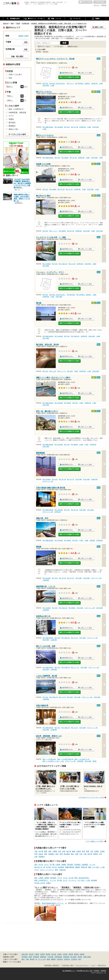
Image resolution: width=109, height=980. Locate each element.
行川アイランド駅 (48, 481)
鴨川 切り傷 (75, 127)
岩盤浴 (11, 119)
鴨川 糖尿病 (65, 158)
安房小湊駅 (100, 231)
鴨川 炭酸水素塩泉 (48, 127)
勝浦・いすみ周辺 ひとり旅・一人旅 (53, 761)
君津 (83, 851)
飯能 (48, 959)
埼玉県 (31, 954)
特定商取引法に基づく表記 (85, 971)
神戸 (80, 959)
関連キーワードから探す (12, 962)
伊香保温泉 (58, 957)
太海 (36, 857)
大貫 (92, 851)
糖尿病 (78, 867)
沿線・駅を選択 (17, 56)
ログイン (97, 5)
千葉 (36, 851)
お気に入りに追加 (86, 73)
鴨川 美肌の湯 (63, 264)
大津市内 (74, 959)
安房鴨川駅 (94, 84)
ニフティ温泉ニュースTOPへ (95, 841)
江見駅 (52, 85)
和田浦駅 (92, 540)
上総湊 (102, 851)
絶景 (56, 870)
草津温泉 (25, 957)
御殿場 (53, 959)
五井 (60, 851)
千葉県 (37, 954)
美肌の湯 (84, 867)
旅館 (90, 867)
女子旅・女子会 (51, 867)
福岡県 (82, 954)
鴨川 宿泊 (45, 84)
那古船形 (67, 854)
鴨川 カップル (62, 371)
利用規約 (97, 971)
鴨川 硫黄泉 (68, 403)
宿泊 (36, 865)
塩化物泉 (61, 867)
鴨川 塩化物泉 (59, 127)
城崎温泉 (43, 957)
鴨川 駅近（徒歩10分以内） (57, 84)
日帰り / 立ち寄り (15, 75)
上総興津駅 (46, 580)
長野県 (71, 954)
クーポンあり (59, 47)
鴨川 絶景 (70, 371)
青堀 (88, 851)
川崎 (27, 959)
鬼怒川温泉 (87, 957)
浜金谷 (41, 854)
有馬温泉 (36, 957)
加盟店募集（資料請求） (52, 965)
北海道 (65, 954)
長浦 (64, 851)
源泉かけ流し (14, 129)
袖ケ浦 (69, 851)
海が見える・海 (40, 867)
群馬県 (48, 954)
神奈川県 (25, 954)
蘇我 (46, 851)
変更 (26, 42)
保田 (46, 854)
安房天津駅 (46, 85)
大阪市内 (60, 959)
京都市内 (67, 959)
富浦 (61, 854)
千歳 (85, 854)
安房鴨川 (42, 857)
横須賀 (32, 959)
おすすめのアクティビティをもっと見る (91, 797)
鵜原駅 (95, 761)
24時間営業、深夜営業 (17, 113)
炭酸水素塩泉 (70, 867)
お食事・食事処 (61, 865)
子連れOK (62, 870)
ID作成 (104, 5)
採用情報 (103, 971)
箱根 (30, 957)
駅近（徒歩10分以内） (82, 878)
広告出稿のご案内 (68, 965)
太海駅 (101, 84)
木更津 (78, 851)
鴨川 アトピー (53, 231)
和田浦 (95, 854)
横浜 (23, 959)
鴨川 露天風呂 (71, 295)
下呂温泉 (50, 957)
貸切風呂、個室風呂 (81, 865)
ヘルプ (93, 965)
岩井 (57, 854)
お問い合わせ (102, 965)
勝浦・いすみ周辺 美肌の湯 (65, 759)
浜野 (50, 851)
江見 (100, 854)
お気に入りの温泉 (85, 2)
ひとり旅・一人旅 (98, 867)
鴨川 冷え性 (69, 189)
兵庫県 (42, 954)
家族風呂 (12, 126)
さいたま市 (42, 959)
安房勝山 (51, 854)
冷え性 (41, 865)
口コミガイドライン (82, 965)
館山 (72, 854)
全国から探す (24, 36)
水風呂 (48, 883)
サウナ (37, 870)
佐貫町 (97, 851)
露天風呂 (70, 865)
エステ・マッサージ (47, 870)
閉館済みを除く (73, 47)
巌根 (74, 851)
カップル (92, 865)
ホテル (46, 865)
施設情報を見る (67, 73)
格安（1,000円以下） (42, 880)
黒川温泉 (73, 957)
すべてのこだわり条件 (17, 134)
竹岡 (36, 854)
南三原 (90, 854)
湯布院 (80, 957)
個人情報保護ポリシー (69, 971)
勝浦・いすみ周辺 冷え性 (82, 759)
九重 (77, 854)
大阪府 (59, 954)
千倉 (81, 854)
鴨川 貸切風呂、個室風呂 (82, 84)
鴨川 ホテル (70, 84)
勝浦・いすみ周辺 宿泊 (49, 759)
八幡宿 (55, 851)
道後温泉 (66, 957)
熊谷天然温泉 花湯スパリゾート (53, 903)
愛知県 (76, 954)
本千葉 (41, 851)
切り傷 (52, 865)
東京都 (54, 954)
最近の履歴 (100, 2)
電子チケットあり (44, 47)
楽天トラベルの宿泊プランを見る (69, 77)
